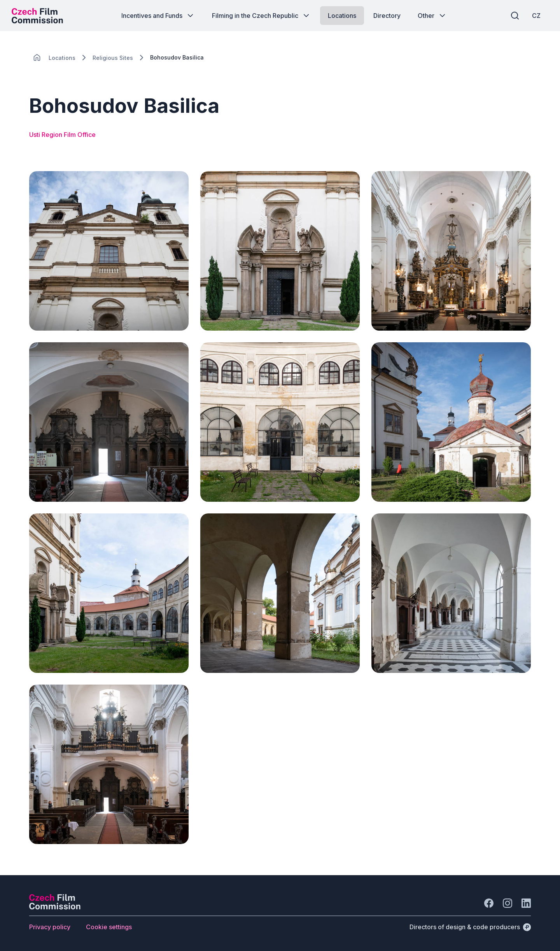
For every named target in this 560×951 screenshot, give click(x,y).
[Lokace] (62, 58)
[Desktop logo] (37, 16)
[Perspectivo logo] (55, 907)
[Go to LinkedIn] (526, 903)
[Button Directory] (387, 16)
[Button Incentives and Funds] (158, 16)
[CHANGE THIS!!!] (37, 58)
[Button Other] (432, 16)
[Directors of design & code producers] (470, 927)
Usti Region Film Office (62, 135)
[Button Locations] (342, 16)
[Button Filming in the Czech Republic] (261, 16)
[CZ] (536, 16)
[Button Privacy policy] (50, 927)
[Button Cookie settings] (109, 927)
